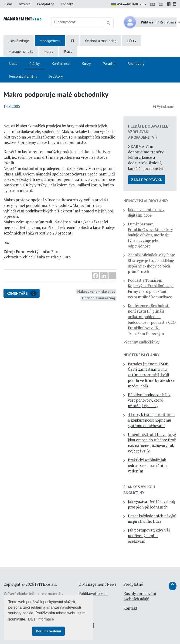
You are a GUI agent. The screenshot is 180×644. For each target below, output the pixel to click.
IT (73, 41)
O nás (8, 4)
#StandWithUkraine (129, 5)
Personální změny (23, 76)
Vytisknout (164, 106)
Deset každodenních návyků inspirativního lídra (152, 519)
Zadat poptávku (147, 180)
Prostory (56, 76)
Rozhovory (136, 63)
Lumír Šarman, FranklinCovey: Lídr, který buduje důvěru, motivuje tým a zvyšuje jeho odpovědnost (150, 235)
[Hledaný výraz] (77, 22)
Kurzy (49, 51)
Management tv (21, 51)
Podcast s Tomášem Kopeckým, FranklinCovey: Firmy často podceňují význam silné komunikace (151, 289)
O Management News (97, 584)
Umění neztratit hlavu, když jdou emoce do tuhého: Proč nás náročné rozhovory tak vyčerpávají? (152, 443)
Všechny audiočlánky (141, 342)
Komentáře (22, 293)
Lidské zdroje (19, 41)
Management (50, 41)
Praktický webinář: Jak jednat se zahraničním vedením (147, 466)
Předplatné (46, 4)
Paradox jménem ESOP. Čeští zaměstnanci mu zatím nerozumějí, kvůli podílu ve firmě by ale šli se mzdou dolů (151, 375)
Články (34, 63)
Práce (68, 51)
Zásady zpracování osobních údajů (140, 596)
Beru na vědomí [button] (48, 631)
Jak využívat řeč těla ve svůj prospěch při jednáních (151, 504)
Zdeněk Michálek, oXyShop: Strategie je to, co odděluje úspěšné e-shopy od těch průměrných (151, 263)
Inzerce (25, 4)
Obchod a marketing (101, 41)
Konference (61, 63)
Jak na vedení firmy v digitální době (146, 212)
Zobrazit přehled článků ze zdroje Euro (37, 257)
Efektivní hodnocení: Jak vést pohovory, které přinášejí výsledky (149, 400)
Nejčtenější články (141, 355)
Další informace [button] (41, 619)
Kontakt (67, 4)
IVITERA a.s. (46, 584)
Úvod (13, 63)
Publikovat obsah (93, 594)
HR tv (132, 41)
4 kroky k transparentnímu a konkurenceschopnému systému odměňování (151, 420)
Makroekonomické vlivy (96, 291)
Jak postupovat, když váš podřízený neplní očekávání (149, 536)
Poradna (109, 63)
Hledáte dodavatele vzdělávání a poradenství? (148, 132)
